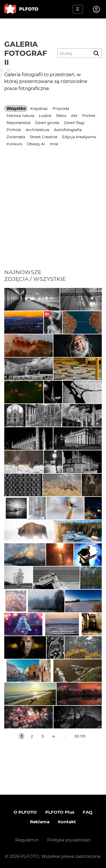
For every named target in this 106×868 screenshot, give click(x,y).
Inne (54, 144)
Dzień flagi (74, 123)
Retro (61, 116)
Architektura (37, 130)
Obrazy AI (36, 144)
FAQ (88, 812)
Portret (89, 116)
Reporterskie (19, 123)
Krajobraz (39, 108)
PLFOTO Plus (60, 812)
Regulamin (27, 840)
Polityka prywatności (69, 840)
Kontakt (67, 822)
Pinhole (14, 130)
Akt (74, 116)
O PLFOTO (25, 812)
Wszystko (16, 108)
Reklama (40, 822)
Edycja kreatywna (79, 137)
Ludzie (45, 116)
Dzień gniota (47, 123)
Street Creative (44, 137)
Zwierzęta (16, 137)
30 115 (80, 736)
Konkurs (14, 144)
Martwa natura (20, 116)
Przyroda (61, 108)
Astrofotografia (68, 130)
